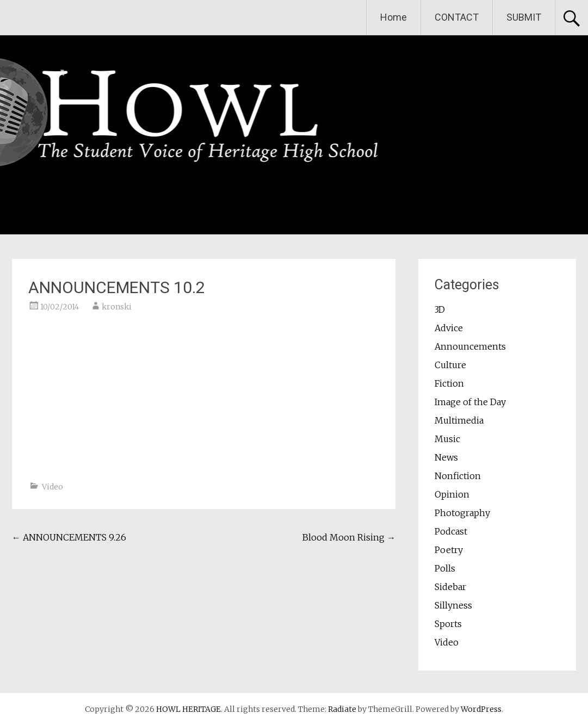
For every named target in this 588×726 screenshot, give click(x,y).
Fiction (449, 383)
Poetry (449, 550)
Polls (445, 568)
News (446, 457)
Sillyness (453, 605)
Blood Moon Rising (349, 537)
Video (52, 487)
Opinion (452, 494)
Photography (462, 513)
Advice (449, 328)
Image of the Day (470, 402)
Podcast (451, 531)
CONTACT (457, 17)
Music (447, 439)
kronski (117, 307)
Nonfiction (458, 476)
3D (440, 309)
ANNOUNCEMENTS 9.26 (69, 537)
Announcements (470, 346)
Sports (448, 624)
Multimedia (459, 420)
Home (394, 17)
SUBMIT (524, 17)
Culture (450, 365)
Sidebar (450, 587)
